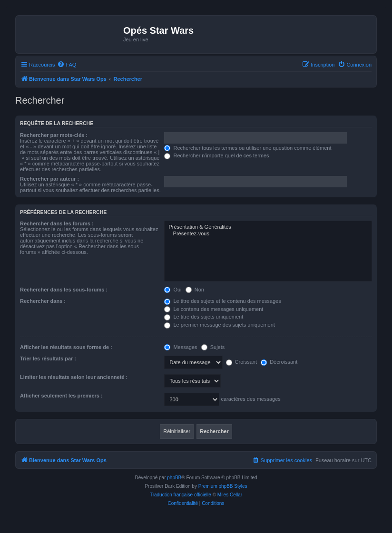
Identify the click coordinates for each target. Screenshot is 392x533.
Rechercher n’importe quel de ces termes (216, 155)
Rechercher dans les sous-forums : (64, 290)
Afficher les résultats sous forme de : (66, 347)
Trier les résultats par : (48, 359)
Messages (181, 347)
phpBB (174, 478)
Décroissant (279, 362)
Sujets (213, 347)
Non (195, 290)
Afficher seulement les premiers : (61, 396)
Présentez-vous (268, 234)
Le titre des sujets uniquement (204, 317)
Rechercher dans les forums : (57, 223)
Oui (173, 290)
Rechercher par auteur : (49, 179)
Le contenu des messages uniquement (214, 309)
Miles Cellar (230, 495)
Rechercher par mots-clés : (54, 135)
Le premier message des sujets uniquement (219, 325)
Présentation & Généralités (268, 227)
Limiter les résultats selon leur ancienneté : (74, 377)
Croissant (242, 362)
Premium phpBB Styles (223, 486)
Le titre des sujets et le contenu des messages (222, 301)
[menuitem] (67, 65)
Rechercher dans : (43, 301)
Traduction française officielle (181, 495)
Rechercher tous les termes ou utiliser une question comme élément (248, 148)
